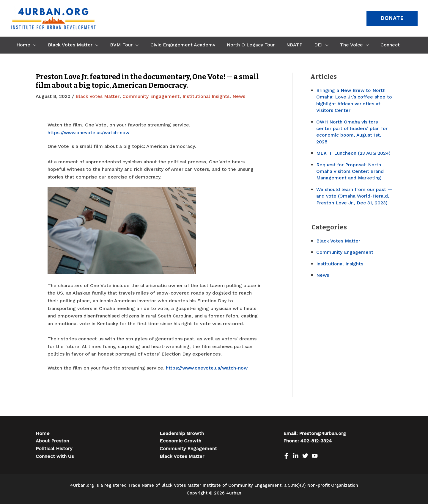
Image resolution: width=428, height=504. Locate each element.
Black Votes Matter (98, 96)
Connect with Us (55, 456)
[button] (392, 18)
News (240, 96)
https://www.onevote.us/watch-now (89, 132)
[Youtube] (315, 456)
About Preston (52, 441)
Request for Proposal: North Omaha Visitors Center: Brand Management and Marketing (350, 171)
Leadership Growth (182, 433)
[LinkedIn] (296, 456)
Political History (54, 448)
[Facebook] (286, 456)
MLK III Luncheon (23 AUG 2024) (354, 153)
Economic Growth (180, 441)
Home (43, 433)
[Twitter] (305, 456)
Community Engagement (151, 96)
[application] (32, 45)
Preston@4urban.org (323, 433)
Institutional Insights (207, 96)
